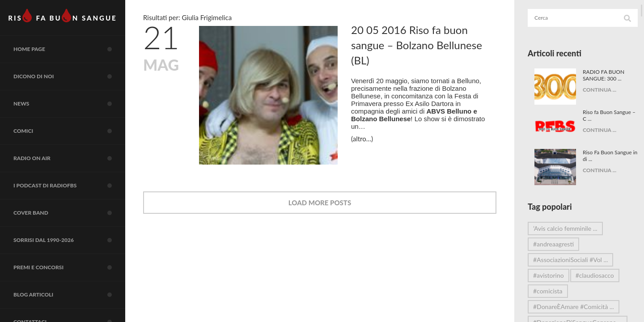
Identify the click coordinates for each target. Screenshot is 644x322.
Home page (69, 49)
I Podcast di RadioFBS (69, 186)
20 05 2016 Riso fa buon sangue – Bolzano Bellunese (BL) (417, 45)
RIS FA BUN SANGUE (62, 16)
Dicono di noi (69, 76)
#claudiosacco (595, 275)
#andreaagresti (553, 244)
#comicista (548, 291)
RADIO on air (69, 158)
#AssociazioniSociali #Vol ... (570, 260)
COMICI (69, 131)
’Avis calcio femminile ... (565, 228)
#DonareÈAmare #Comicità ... (574, 307)
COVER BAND (69, 213)
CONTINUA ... (596, 90)
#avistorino (549, 275)
